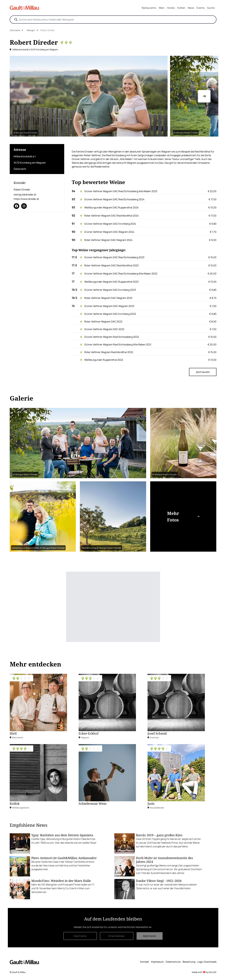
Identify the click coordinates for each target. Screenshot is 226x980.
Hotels (171, 8)
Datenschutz (173, 962)
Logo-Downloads (207, 962)
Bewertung (189, 962)
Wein (162, 8)
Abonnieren (150, 936)
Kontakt (145, 962)
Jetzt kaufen (203, 372)
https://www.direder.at (26, 199)
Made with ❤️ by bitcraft (204, 972)
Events (201, 8)
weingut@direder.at (25, 195)
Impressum (157, 962)
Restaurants (149, 8)
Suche (211, 8)
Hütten (181, 8)
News (191, 8)
